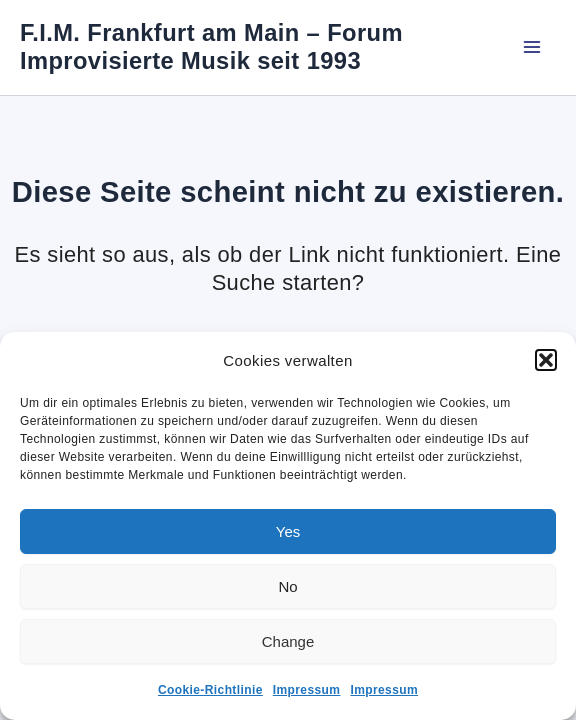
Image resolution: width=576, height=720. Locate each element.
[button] (546, 360)
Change (288, 641)
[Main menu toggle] (532, 47)
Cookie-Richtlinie (210, 690)
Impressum (307, 690)
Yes (288, 531)
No (287, 586)
